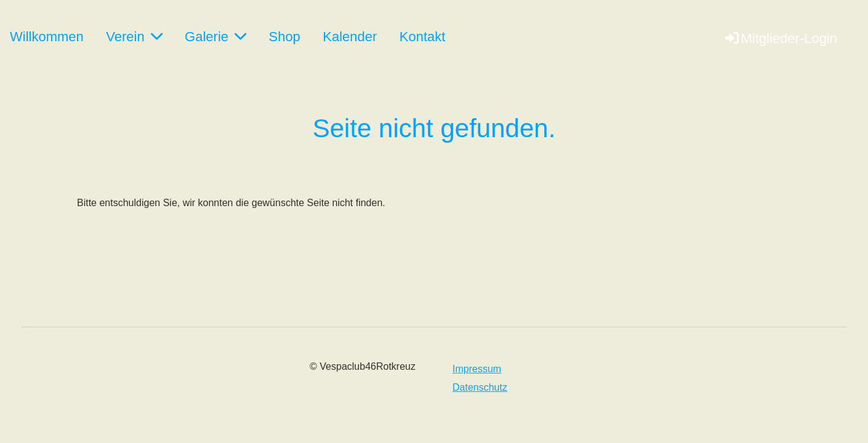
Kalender (350, 37)
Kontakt (423, 37)
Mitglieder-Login (780, 38)
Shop (284, 37)
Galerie (215, 37)
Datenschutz (480, 387)
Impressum (477, 369)
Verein (134, 37)
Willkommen (47, 37)
